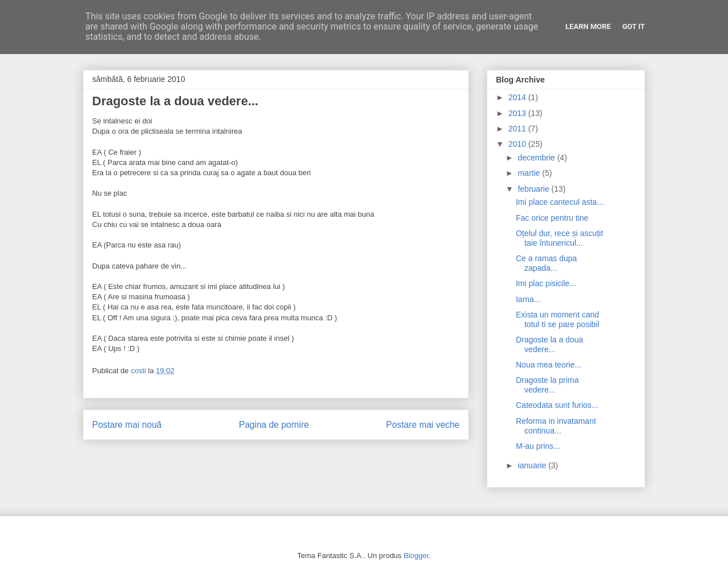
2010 (518, 144)
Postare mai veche (423, 425)
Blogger (416, 556)
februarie (534, 189)
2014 (518, 97)
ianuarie (533, 465)
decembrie (537, 158)
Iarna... (528, 299)
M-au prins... (538, 446)
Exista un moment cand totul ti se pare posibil (558, 319)
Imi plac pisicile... (546, 283)
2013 (518, 113)
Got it (634, 26)
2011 (518, 129)
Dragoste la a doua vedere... (549, 344)
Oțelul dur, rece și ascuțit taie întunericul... (559, 238)
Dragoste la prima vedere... (547, 385)
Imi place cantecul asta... (560, 202)
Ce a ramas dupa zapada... (546, 263)
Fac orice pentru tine (552, 218)
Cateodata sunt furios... (557, 405)
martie (530, 173)
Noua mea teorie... (549, 365)
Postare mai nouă (127, 425)
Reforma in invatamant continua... (556, 426)
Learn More (588, 26)
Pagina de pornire (274, 425)
